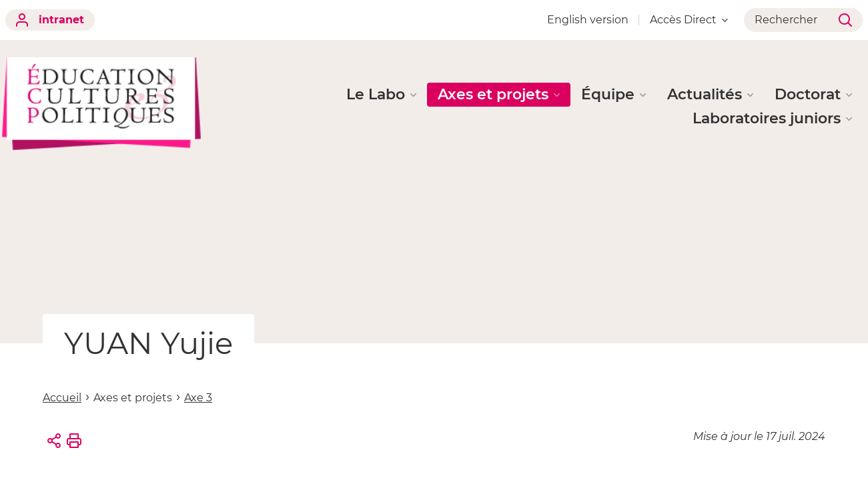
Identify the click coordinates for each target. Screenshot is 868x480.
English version (588, 20)
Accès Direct (689, 20)
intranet (50, 20)
